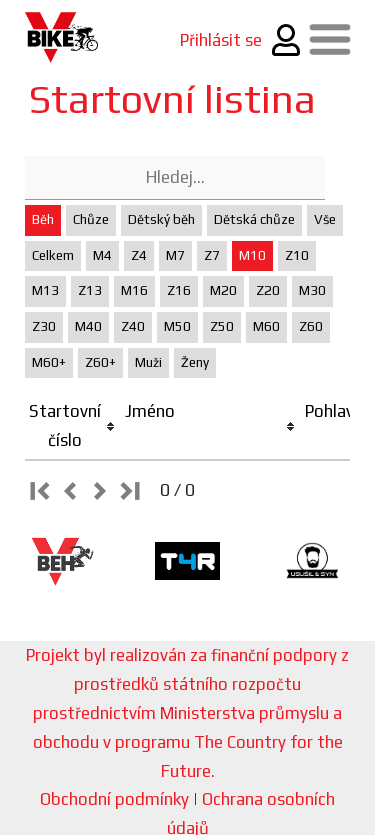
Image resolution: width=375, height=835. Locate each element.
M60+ (49, 362)
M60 (266, 326)
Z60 (311, 326)
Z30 (44, 326)
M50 (177, 326)
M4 (102, 255)
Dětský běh (161, 219)
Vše (325, 219)
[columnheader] (73, 426)
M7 (175, 255)
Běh (43, 219)
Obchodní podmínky (114, 799)
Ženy (195, 362)
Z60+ (100, 362)
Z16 (179, 290)
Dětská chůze (254, 219)
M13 (45, 290)
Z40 (133, 326)
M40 (88, 326)
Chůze (91, 219)
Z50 (222, 326)
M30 (312, 290)
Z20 (268, 290)
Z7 (212, 255)
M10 (252, 255)
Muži (148, 362)
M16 (134, 290)
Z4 (139, 255)
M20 (223, 290)
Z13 (90, 290)
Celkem (53, 255)
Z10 (297, 255)
